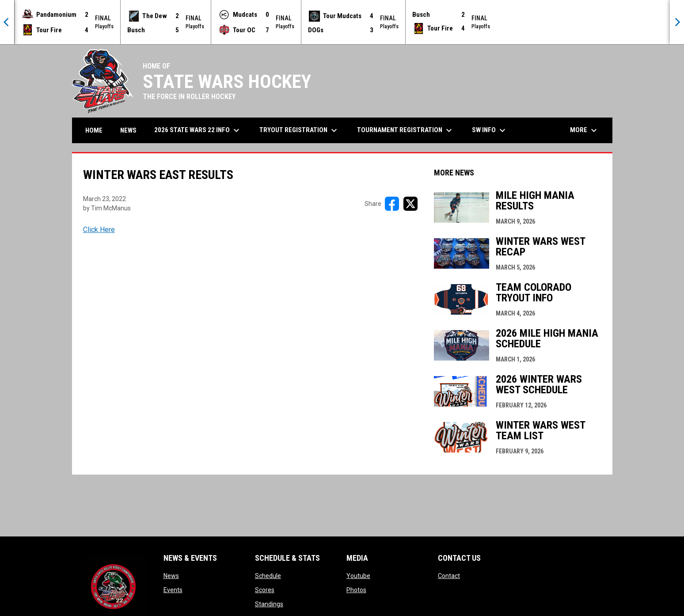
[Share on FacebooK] (392, 204)
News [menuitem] (128, 130)
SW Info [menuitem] (490, 130)
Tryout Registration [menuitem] (299, 130)
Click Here (99, 230)
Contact (449, 576)
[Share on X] (410, 204)
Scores (265, 590)
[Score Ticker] (342, 22)
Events (173, 590)
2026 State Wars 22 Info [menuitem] (198, 130)
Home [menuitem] (94, 130)
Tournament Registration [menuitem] (406, 130)
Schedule (268, 576)
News (171, 576)
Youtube (358, 576)
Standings (269, 604)
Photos (356, 590)
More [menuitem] (585, 130)
